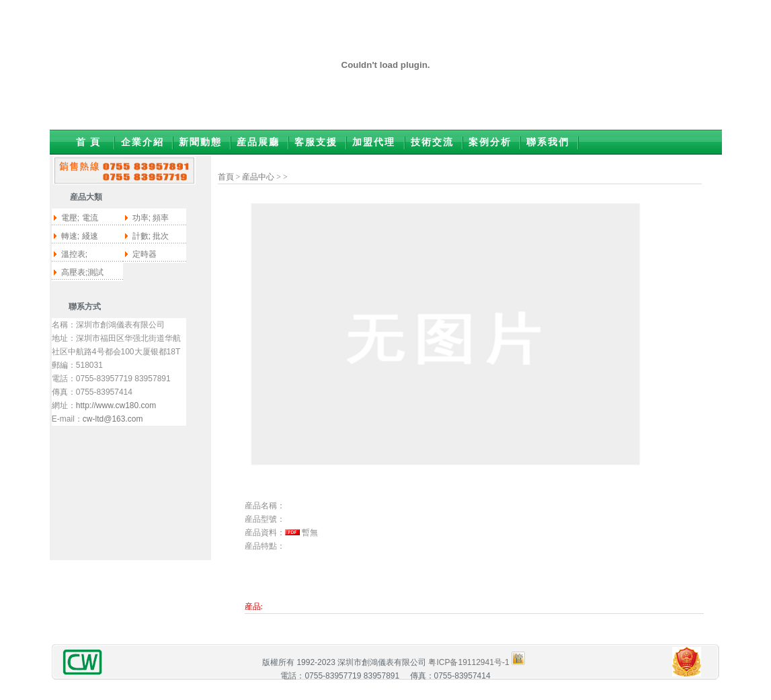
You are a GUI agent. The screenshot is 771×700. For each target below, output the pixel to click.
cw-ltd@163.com (113, 419)
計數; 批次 (151, 236)
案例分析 (490, 142)
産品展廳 (258, 142)
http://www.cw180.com (116, 405)
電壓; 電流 (80, 218)
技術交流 (432, 142)
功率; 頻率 (151, 218)
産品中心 (258, 177)
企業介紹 (143, 142)
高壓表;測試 (82, 272)
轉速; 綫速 (80, 236)
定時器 (145, 254)
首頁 (226, 177)
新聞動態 (200, 142)
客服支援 (316, 142)
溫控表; (74, 254)
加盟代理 (374, 142)
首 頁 (89, 142)
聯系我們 (548, 142)
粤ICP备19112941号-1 (469, 662)
